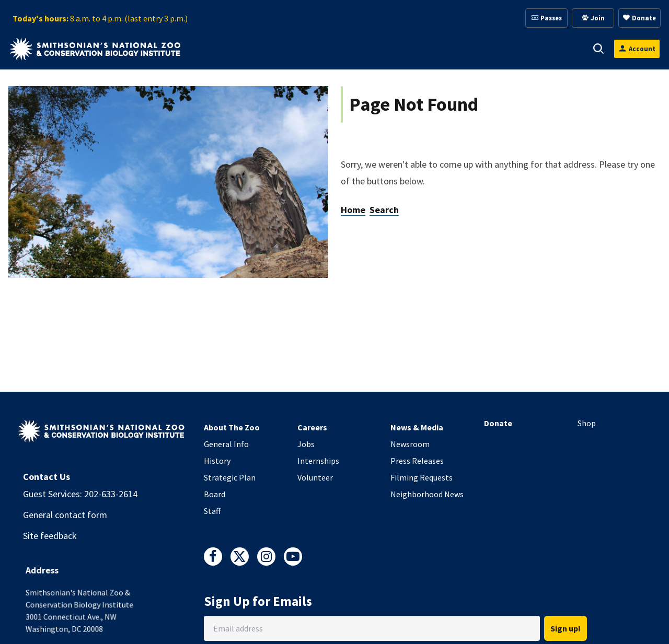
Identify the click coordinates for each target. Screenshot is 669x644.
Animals (273, 49)
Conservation (539, 49)
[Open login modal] (637, 49)
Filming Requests (422, 477)
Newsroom (410, 444)
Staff (212, 511)
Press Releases (417, 461)
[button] (237, 49)
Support (331, 49)
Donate (498, 423)
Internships (318, 461)
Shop (587, 423)
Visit (223, 49)
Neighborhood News (427, 494)
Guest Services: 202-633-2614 (80, 494)
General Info (226, 444)
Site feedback (50, 536)
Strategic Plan (230, 477)
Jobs (306, 444)
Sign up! (566, 628)
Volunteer (315, 477)
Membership (397, 49)
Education (467, 49)
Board (215, 494)
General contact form (65, 515)
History (217, 461)
